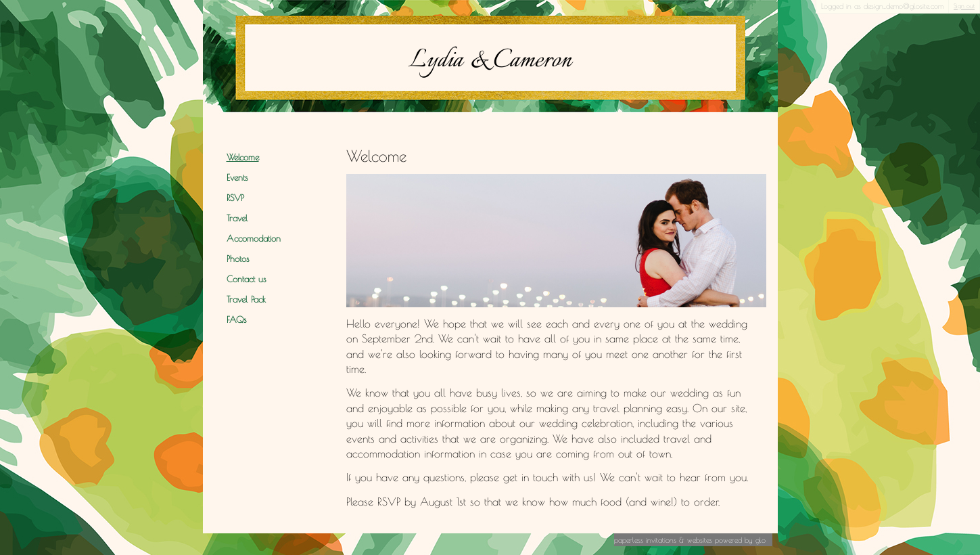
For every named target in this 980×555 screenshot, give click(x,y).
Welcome (243, 157)
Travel (237, 218)
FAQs (236, 320)
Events (237, 178)
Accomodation (254, 239)
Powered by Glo (740, 540)
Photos (238, 259)
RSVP (235, 198)
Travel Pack (246, 299)
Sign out (964, 6)
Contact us (246, 279)
